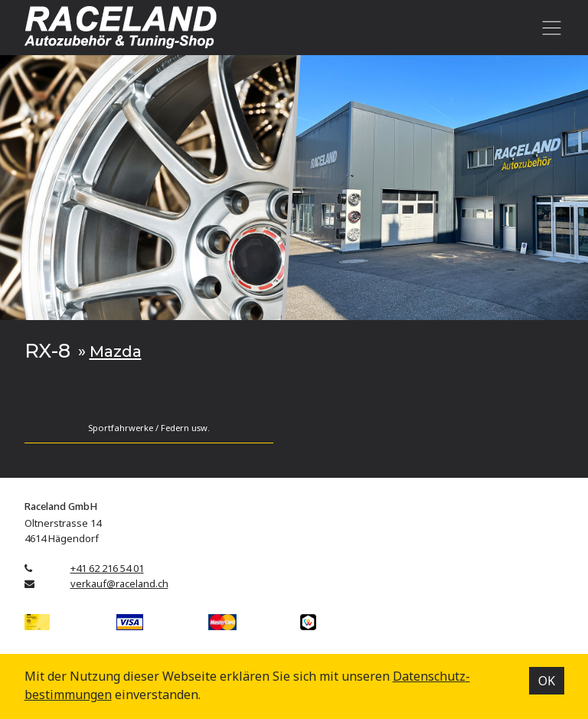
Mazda (116, 351)
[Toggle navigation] (549, 28)
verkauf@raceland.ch (119, 583)
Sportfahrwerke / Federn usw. (149, 428)
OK (547, 681)
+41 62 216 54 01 (107, 568)
